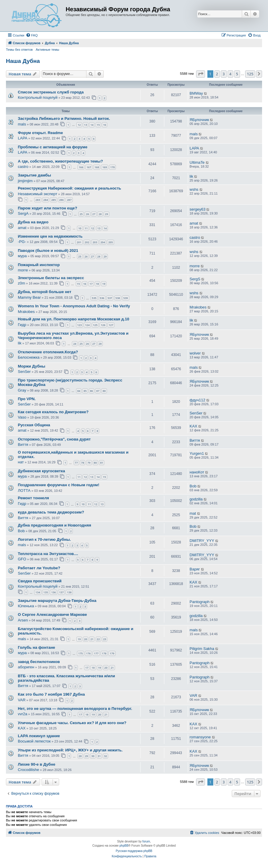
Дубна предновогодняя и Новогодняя (55, 525)
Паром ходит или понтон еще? (48, 208)
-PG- (22, 242)
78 (83, 463)
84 (79, 391)
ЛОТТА (24, 491)
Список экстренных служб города (51, 92)
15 (98, 125)
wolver (195, 353)
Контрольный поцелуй (38, 97)
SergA (23, 213)
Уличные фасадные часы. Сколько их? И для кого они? (72, 723)
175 (80, 653)
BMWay (196, 93)
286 (61, 200)
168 (97, 167)
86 (92, 391)
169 (104, 167)
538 (118, 298)
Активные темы (47, 50)
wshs (194, 189)
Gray (22, 390)
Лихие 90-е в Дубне (37, 764)
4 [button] (230, 74)
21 (92, 639)
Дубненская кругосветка (41, 471)
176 (88, 653)
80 (95, 463)
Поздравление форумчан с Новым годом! (59, 485)
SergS (195, 279)
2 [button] (217, 74)
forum (146, 841)
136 (53, 592)
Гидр (22, 325)
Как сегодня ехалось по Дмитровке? (53, 412)
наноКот (197, 472)
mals (22, 124)
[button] (201, 74)
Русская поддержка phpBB (134, 851)
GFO (22, 559)
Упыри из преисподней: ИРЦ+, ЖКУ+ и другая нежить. (70, 750)
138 (69, 592)
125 (95, 325)
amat (22, 228)
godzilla (196, 499)
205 (110, 242)
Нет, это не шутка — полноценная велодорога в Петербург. (75, 709)
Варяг (195, 569)
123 (79, 325)
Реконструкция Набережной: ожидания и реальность (70, 188)
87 (98, 391)
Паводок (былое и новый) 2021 (48, 251)
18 (97, 284)
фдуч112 (197, 400)
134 (38, 592)
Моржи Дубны (31, 366)
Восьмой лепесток (34, 741)
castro (23, 167)
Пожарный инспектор (39, 265)
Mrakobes (26, 312)
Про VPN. (27, 399)
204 (103, 242)
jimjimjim (25, 181)
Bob (193, 486)
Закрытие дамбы (34, 175)
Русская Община (34, 425)
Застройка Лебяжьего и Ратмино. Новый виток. (64, 119)
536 (102, 298)
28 (100, 214)
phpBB (124, 846)
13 (86, 125)
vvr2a (23, 714)
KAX (193, 426)
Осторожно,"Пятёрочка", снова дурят (54, 439)
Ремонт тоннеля (33, 498)
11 (86, 228)
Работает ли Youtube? (39, 568)
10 (80, 228)
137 (61, 592)
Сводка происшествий (40, 581)
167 (89, 167)
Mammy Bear (29, 297)
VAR (22, 700)
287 (69, 200)
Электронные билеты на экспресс (51, 278)
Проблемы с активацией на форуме (53, 147)
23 (105, 639)
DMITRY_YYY (202, 541)
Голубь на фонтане (36, 647)
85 (85, 391)
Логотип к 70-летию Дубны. (44, 539)
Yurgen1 (197, 453)
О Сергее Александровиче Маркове (52, 615)
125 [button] (250, 74)
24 (75, 344)
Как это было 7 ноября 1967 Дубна (51, 694)
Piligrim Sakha (202, 649)
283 (38, 200)
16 (105, 125)
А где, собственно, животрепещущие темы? (60, 161)
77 (76, 463)
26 (87, 214)
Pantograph (200, 602)
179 (112, 653)
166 (81, 167)
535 (94, 298)
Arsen (23, 620)
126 (103, 325)
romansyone (200, 737)
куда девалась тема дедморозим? (51, 512)
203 (95, 242)
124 (87, 325)
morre (23, 270)
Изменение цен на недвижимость (50, 236)
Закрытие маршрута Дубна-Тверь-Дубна (57, 601)
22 (98, 639)
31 (99, 756)
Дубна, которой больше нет (45, 292)
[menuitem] (32, 35)
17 (91, 284)
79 (89, 463)
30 (93, 756)
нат (21, 462)
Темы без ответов (19, 50)
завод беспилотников (39, 662)
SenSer (24, 372)
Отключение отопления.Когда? (48, 352)
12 (79, 125)
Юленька (26, 606)
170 (112, 167)
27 (94, 214)
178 (104, 653)
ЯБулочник (199, 120)
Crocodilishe (29, 770)
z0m (22, 283)
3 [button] (224, 74)
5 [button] (237, 74)
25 (81, 214)
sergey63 (197, 209)
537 (110, 298)
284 (46, 200)
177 (96, 653)
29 (106, 214)
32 (105, 756)
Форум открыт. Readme (40, 133)
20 (86, 639)
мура (22, 256)
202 (87, 242)
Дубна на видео (33, 222)
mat (193, 513)
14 (92, 125)
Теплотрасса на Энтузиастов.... (48, 554)
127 (111, 325)
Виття (23, 445)
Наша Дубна (23, 61)
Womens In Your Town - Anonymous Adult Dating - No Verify (74, 306)
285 (53, 200)
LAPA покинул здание (39, 736)
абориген (26, 667)
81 (102, 463)
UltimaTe (197, 162)
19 (104, 284)
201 (79, 242)
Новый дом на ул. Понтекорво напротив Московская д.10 (74, 319)
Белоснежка (29, 357)
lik (191, 176)
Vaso (22, 417)
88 (104, 391)
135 (46, 592)
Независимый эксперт (38, 194)
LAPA (23, 138)
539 (126, 298)
